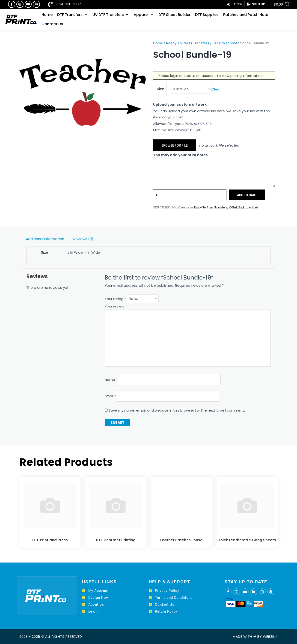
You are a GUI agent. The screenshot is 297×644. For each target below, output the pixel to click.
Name (111, 380)
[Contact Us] (52, 24)
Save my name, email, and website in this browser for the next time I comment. (177, 410)
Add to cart (247, 195)
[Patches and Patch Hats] (246, 15)
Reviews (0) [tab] (83, 239)
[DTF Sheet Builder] (174, 15)
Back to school (225, 43)
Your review (116, 306)
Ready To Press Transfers (188, 43)
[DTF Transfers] (73, 15)
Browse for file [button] (175, 145)
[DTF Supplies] (207, 15)
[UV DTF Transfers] (111, 15)
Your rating (115, 299)
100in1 (233, 207)
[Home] (47, 15)
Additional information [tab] (45, 239)
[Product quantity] (190, 195)
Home (158, 43)
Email (110, 396)
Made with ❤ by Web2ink (255, 636)
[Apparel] (144, 15)
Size (160, 89)
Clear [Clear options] (216, 89)
